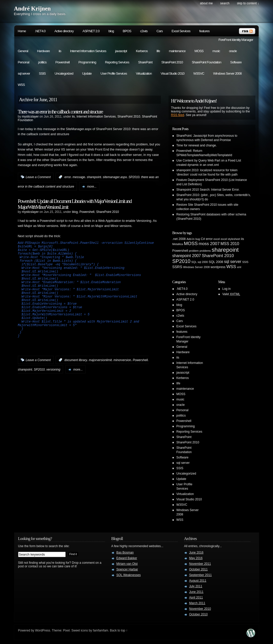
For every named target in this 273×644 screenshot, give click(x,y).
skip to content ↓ (248, 3)
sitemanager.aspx (115, 177)
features (204, 31)
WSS (21, 85)
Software (236, 62)
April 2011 (196, 597)
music (216, 51)
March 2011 (197, 603)
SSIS (42, 73)
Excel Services (181, 31)
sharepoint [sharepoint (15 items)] (225, 250)
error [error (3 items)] (209, 239)
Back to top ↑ (119, 630)
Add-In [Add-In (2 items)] (190, 239)
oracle (233, 51)
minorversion (122, 381)
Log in (227, 289)
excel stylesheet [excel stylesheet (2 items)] (230, 239)
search (225, 3)
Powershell (62, 62)
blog (111, 31)
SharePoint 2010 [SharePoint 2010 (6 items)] (218, 256)
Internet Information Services (88, 51)
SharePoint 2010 (172, 62)
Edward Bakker (127, 558)
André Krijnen (32, 9)
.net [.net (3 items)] (175, 239)
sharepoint (94, 177)
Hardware (43, 51)
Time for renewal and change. (197, 145)
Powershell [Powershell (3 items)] (180, 251)
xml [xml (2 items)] (239, 267)
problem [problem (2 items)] (194, 251)
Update (87, 73)
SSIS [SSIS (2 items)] (245, 262)
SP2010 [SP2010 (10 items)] (181, 261)
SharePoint (145, 62)
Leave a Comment (38, 177)
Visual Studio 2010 (173, 73)
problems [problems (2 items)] (205, 251)
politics (42, 62)
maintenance (177, 51)
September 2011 (201, 575)
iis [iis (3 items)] (242, 239)
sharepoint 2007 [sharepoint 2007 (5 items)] (187, 256)
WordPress (43, 630)
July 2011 (196, 586)
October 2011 (199, 569)
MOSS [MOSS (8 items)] (191, 243)
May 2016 (196, 558)
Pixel (66, 630)
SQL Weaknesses (129, 575)
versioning (54, 390)
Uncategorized (64, 73)
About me (206, 3)
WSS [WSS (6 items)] (231, 267)
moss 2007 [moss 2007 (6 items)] (209, 244)
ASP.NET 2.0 (91, 31)
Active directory (64, 31)
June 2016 (196, 553)
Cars (160, 31)
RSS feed (178, 115)
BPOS (127, 31)
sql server (24, 73)
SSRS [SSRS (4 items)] (177, 267)
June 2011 (196, 592)
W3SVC (199, 73)
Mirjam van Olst (127, 564)
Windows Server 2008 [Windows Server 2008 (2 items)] (196, 267)
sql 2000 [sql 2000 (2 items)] (203, 262)
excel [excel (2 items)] (217, 239)
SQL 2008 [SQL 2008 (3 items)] (216, 262)
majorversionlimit (100, 381)
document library (76, 381)
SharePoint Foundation (206, 62)
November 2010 (200, 609)
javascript (121, 51)
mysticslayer (30, 117)
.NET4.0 (40, 31)
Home (22, 31)
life (158, 51)
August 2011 (198, 581)
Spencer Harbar (127, 569)
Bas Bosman (125, 553)
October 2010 (199, 614)
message (79, 177)
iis (60, 51)
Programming (87, 62)
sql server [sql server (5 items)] (233, 262)
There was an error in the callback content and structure (60, 112)
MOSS (199, 51)
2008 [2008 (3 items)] (182, 239)
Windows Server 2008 (227, 73)
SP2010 (134, 177)
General (23, 51)
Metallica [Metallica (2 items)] (178, 244)
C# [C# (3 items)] (203, 239)
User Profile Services (114, 73)
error (68, 177)
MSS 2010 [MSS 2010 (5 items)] (230, 244)
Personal (24, 62)
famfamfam (101, 630)
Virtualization (144, 73)
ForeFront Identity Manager (236, 40)
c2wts (144, 31)
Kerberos (142, 51)
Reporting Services (117, 62)
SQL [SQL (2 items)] (194, 262)
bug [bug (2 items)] (198, 239)
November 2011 (200, 564)
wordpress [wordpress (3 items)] (218, 267)
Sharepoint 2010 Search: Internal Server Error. (208, 190)
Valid (231, 294)
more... (92, 187)
